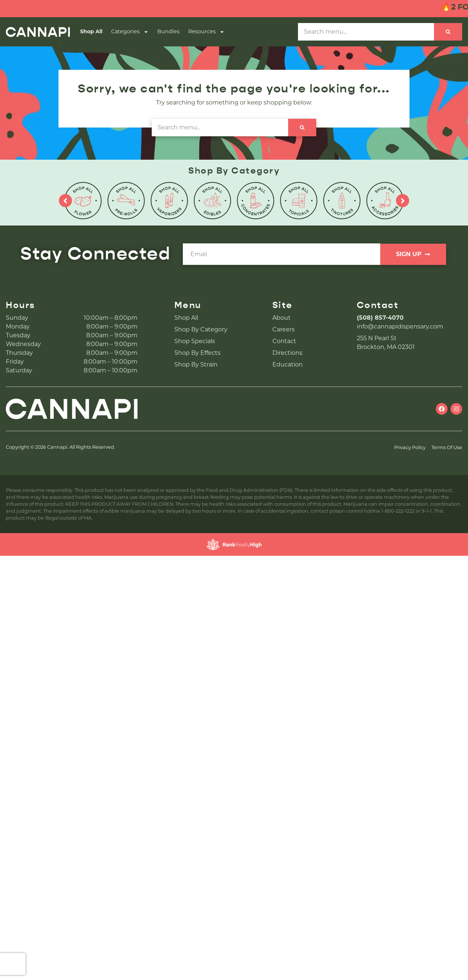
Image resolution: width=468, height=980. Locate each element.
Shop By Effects (197, 353)
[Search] (448, 32)
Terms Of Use (447, 447)
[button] (448, 960)
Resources (206, 32)
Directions (287, 353)
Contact (284, 341)
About (282, 318)
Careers (284, 329)
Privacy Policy (410, 447)
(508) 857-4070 (380, 318)
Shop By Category (201, 329)
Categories (130, 32)
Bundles (168, 31)
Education (288, 364)
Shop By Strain (196, 364)
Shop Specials (195, 341)
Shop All (91, 31)
